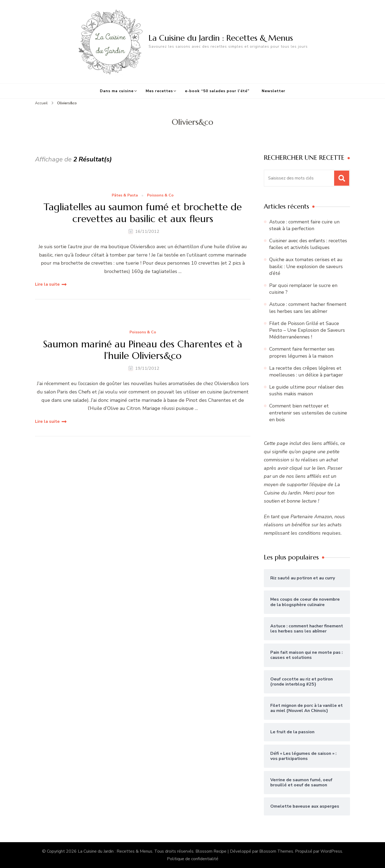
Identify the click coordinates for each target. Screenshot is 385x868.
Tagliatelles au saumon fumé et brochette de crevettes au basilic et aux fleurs (143, 213)
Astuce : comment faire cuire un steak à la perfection (304, 225)
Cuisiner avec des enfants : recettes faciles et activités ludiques (308, 244)
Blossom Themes (276, 851)
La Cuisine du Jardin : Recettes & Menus (221, 38)
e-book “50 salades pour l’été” (217, 91)
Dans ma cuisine (117, 91)
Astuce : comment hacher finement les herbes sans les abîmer (308, 308)
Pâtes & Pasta (125, 196)
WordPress (331, 851)
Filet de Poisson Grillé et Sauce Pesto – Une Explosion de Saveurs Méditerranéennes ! (307, 330)
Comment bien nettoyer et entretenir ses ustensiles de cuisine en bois (308, 413)
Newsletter (274, 91)
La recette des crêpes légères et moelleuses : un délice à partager (306, 371)
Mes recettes (159, 91)
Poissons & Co (160, 196)
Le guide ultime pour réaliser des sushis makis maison (306, 390)
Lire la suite (47, 284)
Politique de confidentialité (193, 859)
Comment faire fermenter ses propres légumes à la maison (302, 352)
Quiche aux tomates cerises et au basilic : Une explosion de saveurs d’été (306, 266)
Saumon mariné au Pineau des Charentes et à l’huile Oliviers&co (143, 350)
